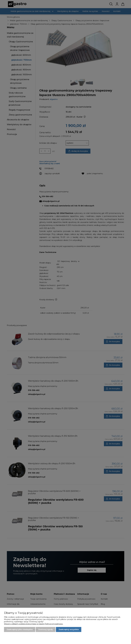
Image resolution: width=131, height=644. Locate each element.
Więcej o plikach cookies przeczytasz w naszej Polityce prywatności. (34, 624)
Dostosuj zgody (46, 629)
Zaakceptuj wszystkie (69, 629)
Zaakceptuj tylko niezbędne (20, 629)
